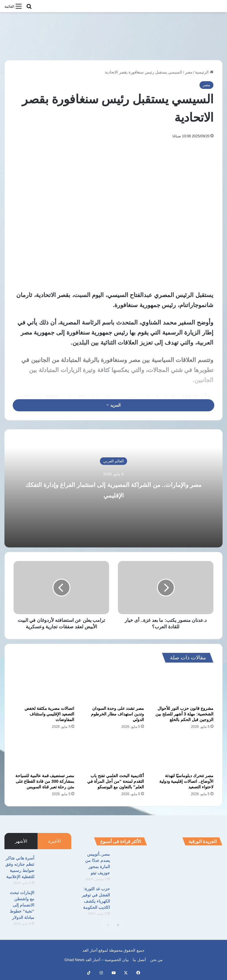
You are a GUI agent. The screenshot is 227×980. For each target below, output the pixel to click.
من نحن (157, 960)
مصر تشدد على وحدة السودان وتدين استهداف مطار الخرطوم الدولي (117, 714)
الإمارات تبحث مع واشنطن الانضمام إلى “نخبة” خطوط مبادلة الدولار (22, 905)
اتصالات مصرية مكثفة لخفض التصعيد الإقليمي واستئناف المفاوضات (50, 714)
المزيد (113, 405)
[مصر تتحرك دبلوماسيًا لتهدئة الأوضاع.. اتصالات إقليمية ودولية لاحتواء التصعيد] (183, 753)
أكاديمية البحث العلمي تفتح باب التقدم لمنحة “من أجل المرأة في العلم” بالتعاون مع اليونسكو (115, 781)
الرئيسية (204, 72)
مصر (189, 72)
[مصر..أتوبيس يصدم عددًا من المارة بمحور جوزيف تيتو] (131, 862)
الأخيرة (55, 841)
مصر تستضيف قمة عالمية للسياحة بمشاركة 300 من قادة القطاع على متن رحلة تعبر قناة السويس (45, 781)
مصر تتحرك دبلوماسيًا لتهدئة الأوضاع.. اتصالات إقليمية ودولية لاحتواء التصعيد (186, 781)
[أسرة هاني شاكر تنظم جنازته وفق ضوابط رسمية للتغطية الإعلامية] (55, 866)
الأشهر (21, 841)
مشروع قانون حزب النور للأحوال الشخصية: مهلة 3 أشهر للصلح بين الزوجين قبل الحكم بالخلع (184, 714)
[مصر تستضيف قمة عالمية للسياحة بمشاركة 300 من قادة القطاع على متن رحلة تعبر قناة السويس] (44, 753)
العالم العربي (114, 461)
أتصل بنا (139, 960)
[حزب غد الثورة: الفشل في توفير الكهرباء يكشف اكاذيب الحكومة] (131, 897)
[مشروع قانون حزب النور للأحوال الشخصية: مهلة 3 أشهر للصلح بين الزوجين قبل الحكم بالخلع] (183, 686)
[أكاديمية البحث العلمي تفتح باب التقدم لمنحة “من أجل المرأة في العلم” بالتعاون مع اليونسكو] (113, 753)
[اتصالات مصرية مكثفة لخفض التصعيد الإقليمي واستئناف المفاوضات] (44, 686)
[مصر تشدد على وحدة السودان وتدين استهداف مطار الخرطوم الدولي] (113, 686)
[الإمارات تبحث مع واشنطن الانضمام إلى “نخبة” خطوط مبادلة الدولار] (55, 901)
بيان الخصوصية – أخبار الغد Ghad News (97, 960)
